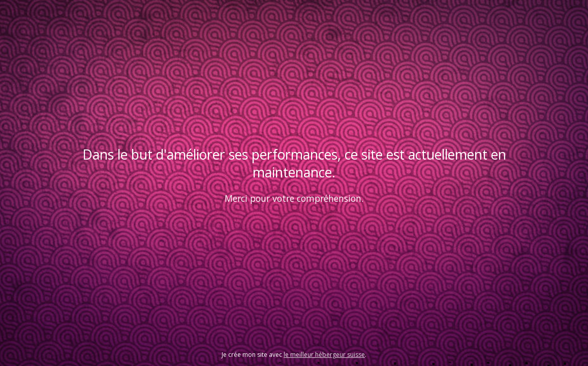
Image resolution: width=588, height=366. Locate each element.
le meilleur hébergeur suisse (324, 355)
